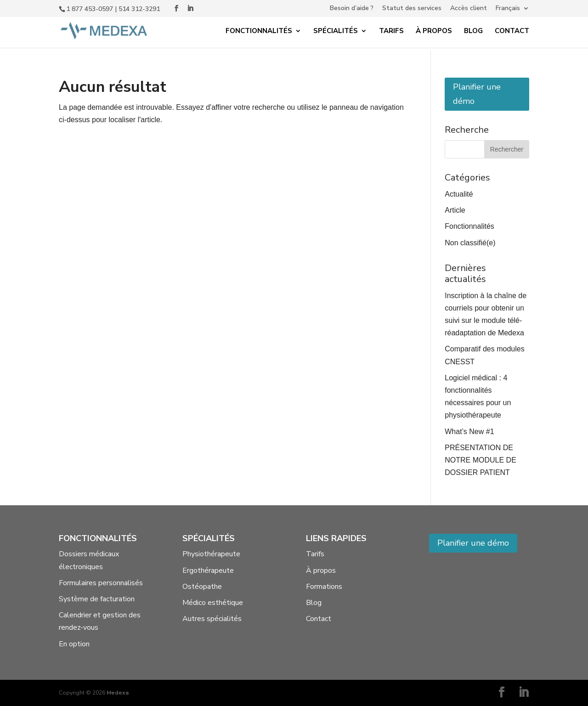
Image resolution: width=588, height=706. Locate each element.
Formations (324, 587)
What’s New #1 (469, 432)
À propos (434, 31)
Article (455, 210)
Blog (473, 31)
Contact (512, 31)
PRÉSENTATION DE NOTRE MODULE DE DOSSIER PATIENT (481, 460)
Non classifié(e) (470, 243)
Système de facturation (97, 599)
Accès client (469, 9)
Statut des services (412, 9)
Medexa (118, 693)
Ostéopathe (202, 587)
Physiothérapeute (211, 554)
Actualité (459, 194)
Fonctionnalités (259, 31)
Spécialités (336, 31)
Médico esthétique (213, 603)
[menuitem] (512, 11)
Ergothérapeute (208, 570)
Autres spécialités (212, 619)
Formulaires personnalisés (101, 583)
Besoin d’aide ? (352, 9)
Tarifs (391, 31)
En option (74, 644)
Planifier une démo (477, 94)
